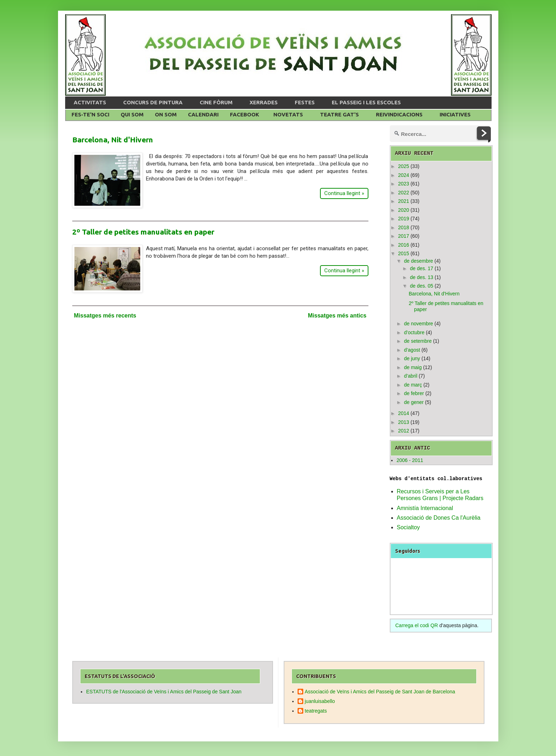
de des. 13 (422, 277)
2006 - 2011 (410, 460)
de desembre (419, 261)
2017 (403, 236)
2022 (403, 193)
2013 (403, 422)
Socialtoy (408, 527)
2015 (403, 253)
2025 (403, 166)
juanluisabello (320, 701)
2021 (403, 201)
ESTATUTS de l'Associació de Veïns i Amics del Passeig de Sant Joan (164, 692)
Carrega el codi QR (417, 625)
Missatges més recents (105, 316)
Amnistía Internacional (425, 508)
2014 (403, 413)
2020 (403, 210)
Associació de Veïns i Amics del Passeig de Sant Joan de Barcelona (380, 692)
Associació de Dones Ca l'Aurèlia (439, 518)
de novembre (419, 324)
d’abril (411, 376)
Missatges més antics (337, 316)
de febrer (414, 393)
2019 (403, 219)
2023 (403, 184)
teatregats (316, 711)
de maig (413, 367)
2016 (403, 245)
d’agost (412, 350)
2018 (403, 227)
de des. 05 (422, 286)
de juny (412, 358)
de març (413, 385)
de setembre (418, 341)
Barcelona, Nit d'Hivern (113, 140)
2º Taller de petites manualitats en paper (143, 232)
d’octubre (414, 332)
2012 (403, 431)
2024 (403, 175)
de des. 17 (422, 268)
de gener (414, 402)
